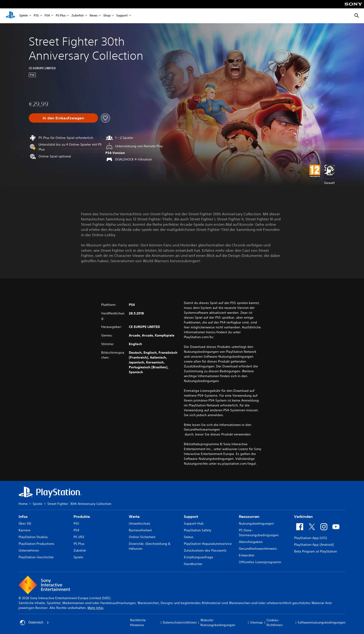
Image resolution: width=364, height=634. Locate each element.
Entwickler (247, 555)
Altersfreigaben (251, 542)
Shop (107, 16)
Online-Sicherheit (142, 537)
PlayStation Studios (33, 537)
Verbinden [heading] (303, 516)
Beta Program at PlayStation (315, 551)
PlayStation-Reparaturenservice (208, 544)
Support (122, 16)
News (94, 16)
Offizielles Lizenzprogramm (260, 562)
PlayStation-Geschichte (36, 557)
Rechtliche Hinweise (138, 623)
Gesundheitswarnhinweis (258, 549)
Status (189, 537)
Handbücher (193, 564)
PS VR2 (79, 537)
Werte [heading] (134, 516)
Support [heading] (191, 516)
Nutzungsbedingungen (256, 523)
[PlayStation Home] (10, 16)
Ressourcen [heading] (249, 516)
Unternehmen (29, 550)
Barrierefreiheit (140, 530)
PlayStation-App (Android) (314, 545)
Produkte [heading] (82, 516)
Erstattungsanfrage (198, 557)
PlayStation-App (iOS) (310, 538)
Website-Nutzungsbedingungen (218, 623)
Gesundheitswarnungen (202, 429)
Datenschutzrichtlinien (180, 622)
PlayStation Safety (198, 530)
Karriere (24, 530)
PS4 (47, 16)
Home (23, 504)
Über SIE (25, 523)
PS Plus (61, 16)
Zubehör (78, 16)
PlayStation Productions (36, 544)
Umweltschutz (140, 523)
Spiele (24, 16)
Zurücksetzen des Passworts (205, 550)
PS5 (36, 16)
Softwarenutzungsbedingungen (322, 622)
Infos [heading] (23, 516)
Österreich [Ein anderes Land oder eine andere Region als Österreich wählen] (34, 623)
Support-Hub (194, 523)
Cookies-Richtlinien (275, 623)
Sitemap (256, 622)
